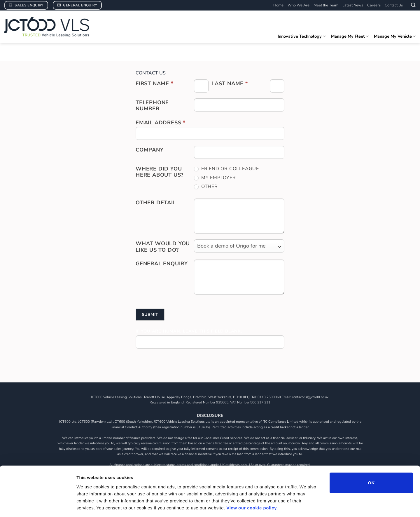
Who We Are (299, 5)
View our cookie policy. (252, 482)
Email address (161, 123)
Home (278, 5)
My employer (215, 178)
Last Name (230, 83)
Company (150, 150)
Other (206, 187)
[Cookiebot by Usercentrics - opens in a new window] (38, 506)
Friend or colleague (226, 169)
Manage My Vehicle (395, 36)
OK (371, 457)
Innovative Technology (302, 36)
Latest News (353, 5)
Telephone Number (152, 106)
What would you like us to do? (163, 247)
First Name (155, 83)
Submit (150, 315)
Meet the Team (326, 5)
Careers (374, 5)
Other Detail (156, 203)
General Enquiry (162, 264)
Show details (306, 505)
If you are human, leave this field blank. (189, 331)
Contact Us (394, 5)
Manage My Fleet (350, 36)
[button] (413, 5)
